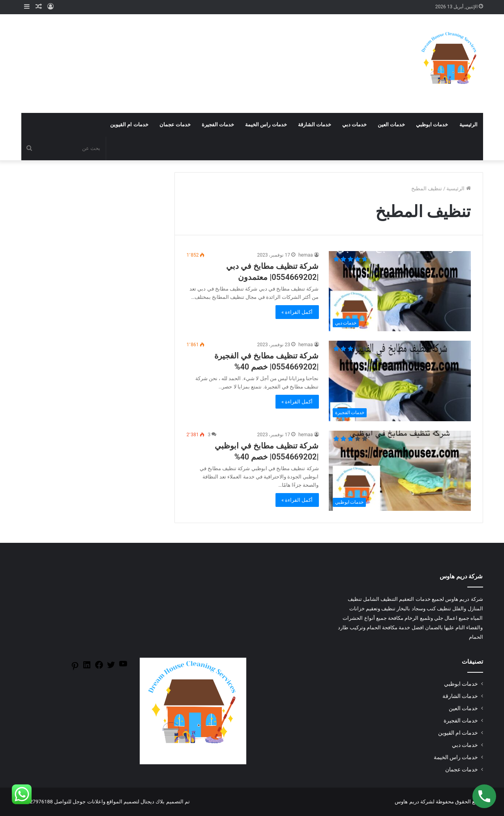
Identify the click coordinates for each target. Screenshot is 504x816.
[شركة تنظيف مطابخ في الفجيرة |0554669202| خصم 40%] (400, 381)
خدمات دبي (354, 125)
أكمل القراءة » (297, 312)
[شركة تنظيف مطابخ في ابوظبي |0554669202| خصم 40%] (400, 471)
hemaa (306, 255)
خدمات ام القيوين (129, 125)
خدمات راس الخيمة (266, 125)
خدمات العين (391, 125)
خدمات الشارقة (315, 125)
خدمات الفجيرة (218, 125)
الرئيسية (468, 125)
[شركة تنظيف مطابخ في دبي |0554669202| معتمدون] (400, 291)
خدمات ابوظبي (432, 125)
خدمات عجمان (175, 125)
